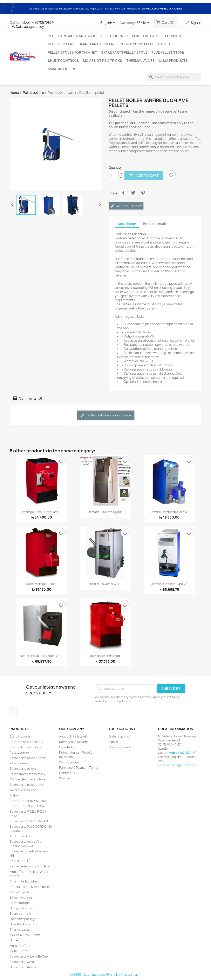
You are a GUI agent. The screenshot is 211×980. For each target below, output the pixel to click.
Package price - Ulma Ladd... (42, 512)
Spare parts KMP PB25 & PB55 (30, 821)
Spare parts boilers (97, 44)
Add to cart (144, 175)
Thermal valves (141, 61)
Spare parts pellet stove (124, 52)
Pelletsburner (114, 36)
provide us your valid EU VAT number (162, 9)
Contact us (67, 773)
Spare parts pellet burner (156, 36)
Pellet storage (20, 903)
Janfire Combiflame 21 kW (169, 512)
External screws (21, 897)
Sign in (113, 742)
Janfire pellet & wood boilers (30, 866)
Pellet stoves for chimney (72, 52)
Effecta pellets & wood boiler (30, 887)
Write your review (126, 206)
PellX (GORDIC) (20, 861)
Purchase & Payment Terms (79, 768)
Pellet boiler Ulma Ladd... (105, 656)
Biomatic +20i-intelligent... (105, 512)
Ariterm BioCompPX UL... (105, 584)
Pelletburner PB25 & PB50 (28, 801)
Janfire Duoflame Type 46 (169, 584)
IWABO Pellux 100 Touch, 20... (42, 656)
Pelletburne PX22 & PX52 (27, 806)
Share (123, 193)
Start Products (20, 736)
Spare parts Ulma (22, 962)
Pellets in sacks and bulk (72, 36)
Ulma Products (173, 61)
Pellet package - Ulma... (42, 584)
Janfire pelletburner (24, 790)
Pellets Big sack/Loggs (25, 747)
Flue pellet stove (168, 52)
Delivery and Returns (74, 742)
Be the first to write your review (106, 415)
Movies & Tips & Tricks (103, 61)
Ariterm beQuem (21, 836)
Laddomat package (23, 919)
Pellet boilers (61, 44)
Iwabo (14, 795)
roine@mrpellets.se (185, 765)
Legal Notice (68, 747)
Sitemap (65, 778)
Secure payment (71, 762)
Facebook (14, 711)
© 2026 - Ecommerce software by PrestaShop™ (106, 975)
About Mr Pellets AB (73, 736)
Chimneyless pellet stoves (145, 44)
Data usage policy (30, 27)
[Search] (174, 77)
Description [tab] (127, 224)
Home (14, 940)
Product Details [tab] (155, 224)
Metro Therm (19, 951)
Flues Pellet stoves (23, 967)
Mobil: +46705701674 (38, 22)
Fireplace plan (19, 892)
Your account (122, 729)
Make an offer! (62, 69)
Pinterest (143, 193)
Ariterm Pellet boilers (24, 881)
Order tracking (119, 736)
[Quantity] (114, 175)
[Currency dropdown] (144, 23)
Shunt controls (63, 61)
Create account (120, 747)
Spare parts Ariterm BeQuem (30, 956)
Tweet (133, 193)
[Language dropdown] (108, 23)
